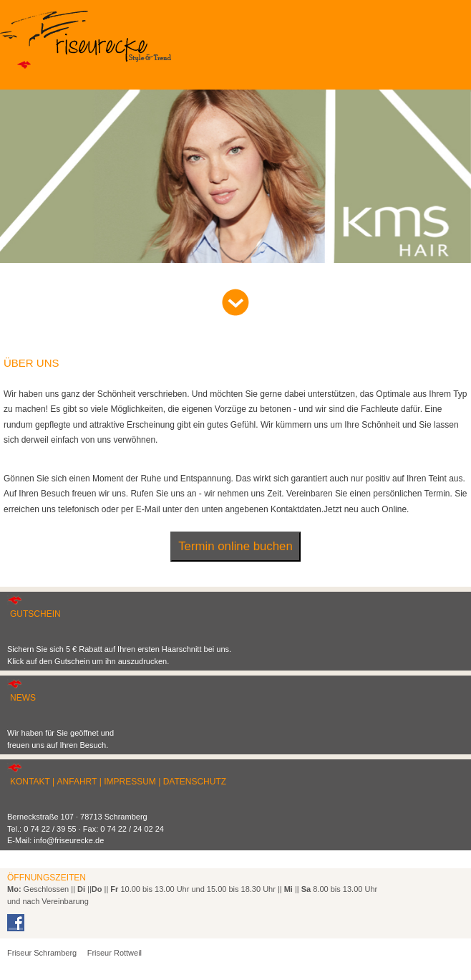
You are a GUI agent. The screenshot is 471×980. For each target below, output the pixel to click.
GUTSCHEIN (35, 614)
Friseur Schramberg (42, 953)
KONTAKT (30, 782)
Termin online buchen (235, 546)
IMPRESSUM (130, 782)
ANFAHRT (77, 782)
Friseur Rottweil (115, 953)
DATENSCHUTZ (195, 782)
